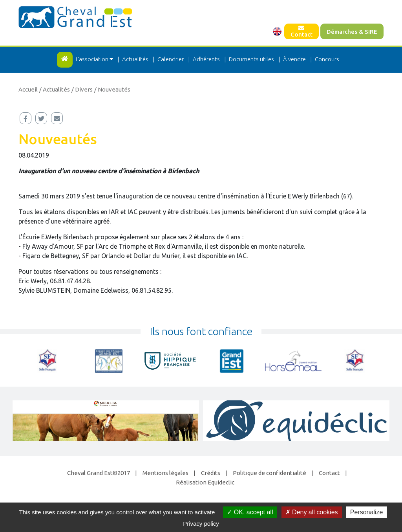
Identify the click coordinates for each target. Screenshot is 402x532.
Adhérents (206, 59)
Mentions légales (165, 473)
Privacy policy (201, 524)
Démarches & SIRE (352, 32)
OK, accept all (250, 512)
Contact (301, 31)
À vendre (294, 59)
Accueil (28, 89)
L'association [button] (95, 59)
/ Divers (82, 89)
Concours (327, 59)
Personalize (367, 512)
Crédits (211, 473)
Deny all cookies (312, 512)
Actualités (135, 59)
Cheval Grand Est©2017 (99, 473)
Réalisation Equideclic (205, 482)
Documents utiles (251, 59)
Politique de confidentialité (270, 473)
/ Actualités (55, 89)
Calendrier (171, 59)
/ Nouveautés (112, 89)
